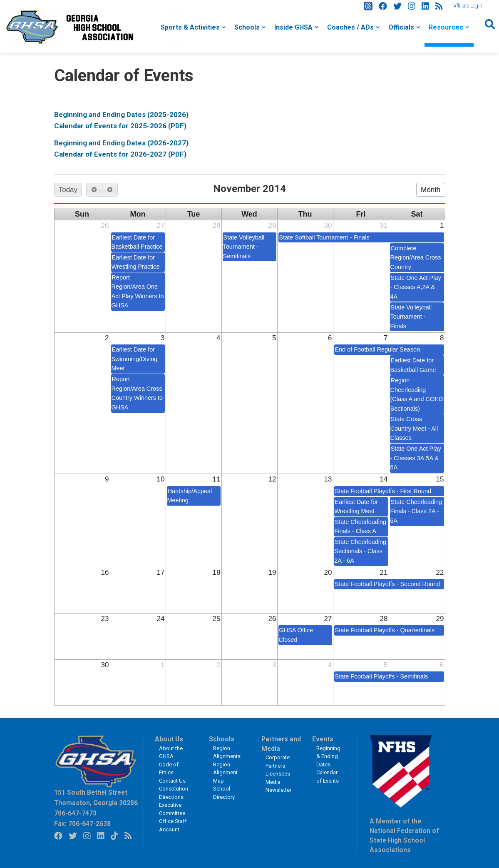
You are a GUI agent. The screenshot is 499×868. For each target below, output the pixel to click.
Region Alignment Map (225, 773)
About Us (169, 739)
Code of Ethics (169, 769)
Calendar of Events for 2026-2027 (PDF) (120, 154)
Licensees (278, 774)
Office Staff (173, 821)
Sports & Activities (190, 27)
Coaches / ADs (350, 27)
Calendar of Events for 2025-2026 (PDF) (120, 126)
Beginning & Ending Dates (328, 756)
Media (273, 782)
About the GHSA (171, 752)
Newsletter (278, 790)
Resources (446, 27)
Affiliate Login (468, 6)
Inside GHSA (293, 27)
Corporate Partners (278, 762)
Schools (247, 27)
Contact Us (172, 781)
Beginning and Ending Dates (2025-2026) (121, 115)
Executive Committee (172, 809)
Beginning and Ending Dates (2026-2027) (121, 143)
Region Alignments (227, 752)
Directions (171, 797)
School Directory (224, 793)
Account (169, 829)
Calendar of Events (328, 777)
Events (323, 739)
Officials (401, 27)
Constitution (174, 789)
